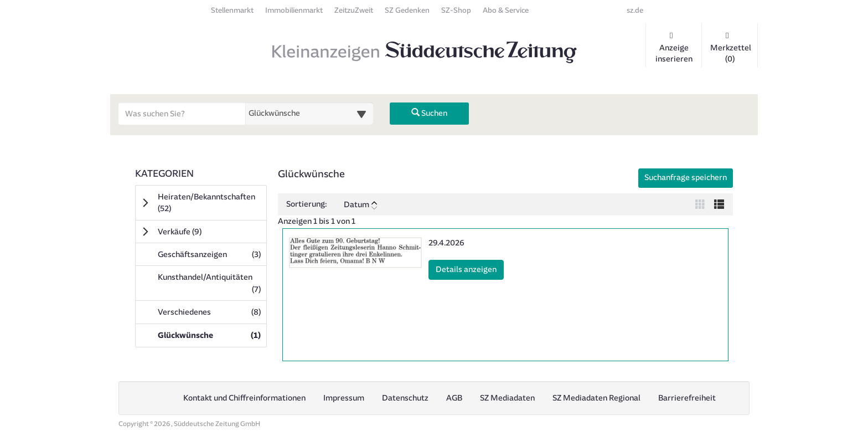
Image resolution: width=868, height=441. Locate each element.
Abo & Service (506, 10)
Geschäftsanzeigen (212, 254)
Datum (360, 205)
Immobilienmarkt (294, 10)
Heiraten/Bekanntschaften (206, 203)
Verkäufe (195, 232)
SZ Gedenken (407, 10)
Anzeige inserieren (674, 48)
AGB (454, 398)
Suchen (429, 113)
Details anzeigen (470, 269)
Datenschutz (405, 398)
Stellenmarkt (232, 10)
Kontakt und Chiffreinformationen (244, 398)
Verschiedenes (212, 312)
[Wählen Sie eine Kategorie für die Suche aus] (309, 114)
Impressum (344, 398)
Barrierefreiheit (687, 398)
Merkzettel (731, 48)
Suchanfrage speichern (686, 178)
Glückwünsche (212, 335)
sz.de (635, 10)
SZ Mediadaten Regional (596, 398)
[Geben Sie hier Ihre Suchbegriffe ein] (182, 114)
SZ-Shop (456, 10)
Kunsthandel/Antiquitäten (212, 283)
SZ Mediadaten (507, 398)
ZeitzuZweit (354, 10)
